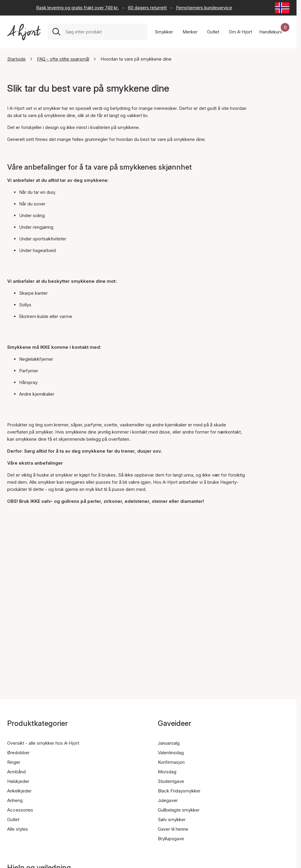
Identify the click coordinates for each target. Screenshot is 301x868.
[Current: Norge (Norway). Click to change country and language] (282, 8)
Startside (16, 59)
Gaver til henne (173, 829)
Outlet (13, 819)
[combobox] (104, 32)
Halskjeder (18, 781)
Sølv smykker (172, 819)
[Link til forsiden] (24, 32)
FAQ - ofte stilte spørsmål (63, 59)
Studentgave (171, 781)
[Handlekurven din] (274, 32)
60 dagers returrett (147, 8)
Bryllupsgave (171, 839)
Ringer (14, 762)
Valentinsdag (171, 753)
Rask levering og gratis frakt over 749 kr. (77, 8)
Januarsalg (169, 743)
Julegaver (168, 800)
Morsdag (167, 772)
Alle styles (18, 829)
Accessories (20, 810)
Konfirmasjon (171, 762)
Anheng (15, 800)
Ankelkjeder (19, 791)
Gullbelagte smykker (179, 810)
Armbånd (16, 772)
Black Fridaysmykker (179, 791)
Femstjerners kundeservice (204, 8)
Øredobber (18, 753)
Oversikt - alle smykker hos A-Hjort (43, 743)
